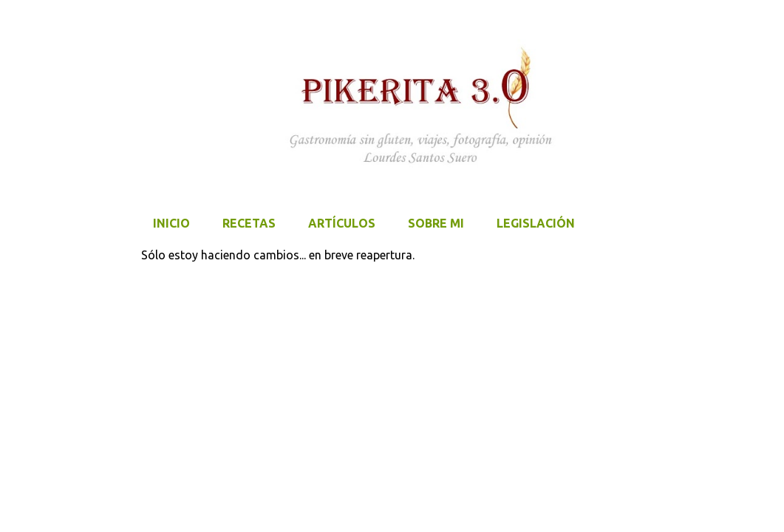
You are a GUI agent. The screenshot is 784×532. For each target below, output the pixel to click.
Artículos (342, 223)
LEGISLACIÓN (536, 223)
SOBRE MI (436, 223)
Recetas (249, 223)
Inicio (171, 223)
